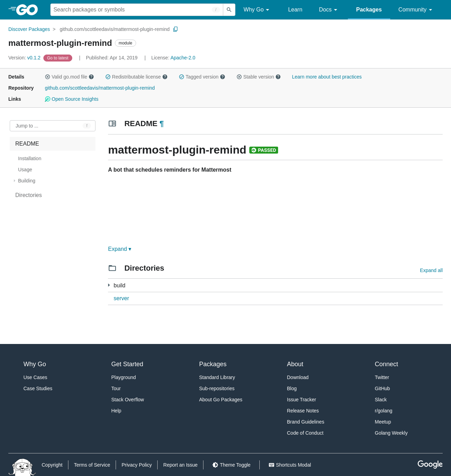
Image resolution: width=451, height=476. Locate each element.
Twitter (382, 377)
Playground (124, 377)
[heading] (29, 10)
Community (416, 10)
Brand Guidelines (306, 422)
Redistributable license (136, 77)
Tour (116, 388)
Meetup (383, 422)
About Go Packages (221, 400)
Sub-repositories (217, 388)
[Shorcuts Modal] (290, 465)
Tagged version (202, 77)
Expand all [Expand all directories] (431, 270)
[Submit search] (229, 10)
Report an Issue (180, 465)
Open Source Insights (72, 99)
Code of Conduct (305, 433)
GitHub (383, 388)
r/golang (384, 411)
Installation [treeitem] (30, 158)
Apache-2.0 (183, 58)
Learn (295, 10)
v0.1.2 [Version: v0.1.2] (25, 58)
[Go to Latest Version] (59, 58)
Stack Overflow (128, 400)
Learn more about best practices (327, 77)
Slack (381, 400)
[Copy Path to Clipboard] (176, 29)
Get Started (127, 364)
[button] (48, 77)
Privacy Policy (137, 465)
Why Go (258, 10)
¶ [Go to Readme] (162, 124)
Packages (369, 10)
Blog (292, 388)
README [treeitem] (27, 144)
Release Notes (303, 411)
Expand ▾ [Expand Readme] (120, 249)
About (295, 364)
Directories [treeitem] (28, 195)
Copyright (52, 465)
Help (116, 411)
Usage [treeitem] (25, 170)
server (121, 298)
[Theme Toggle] (231, 465)
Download (298, 377)
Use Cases (35, 377)
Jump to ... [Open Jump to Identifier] (27, 126)
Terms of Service (92, 465)
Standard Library (217, 377)
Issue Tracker (302, 400)
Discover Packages (29, 29)
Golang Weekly (391, 433)
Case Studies (38, 388)
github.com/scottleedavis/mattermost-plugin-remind (115, 29)
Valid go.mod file (69, 77)
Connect (387, 364)
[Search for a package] (137, 10)
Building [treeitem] (27, 181)
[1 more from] (109, 285)
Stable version (259, 77)
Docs (329, 10)
